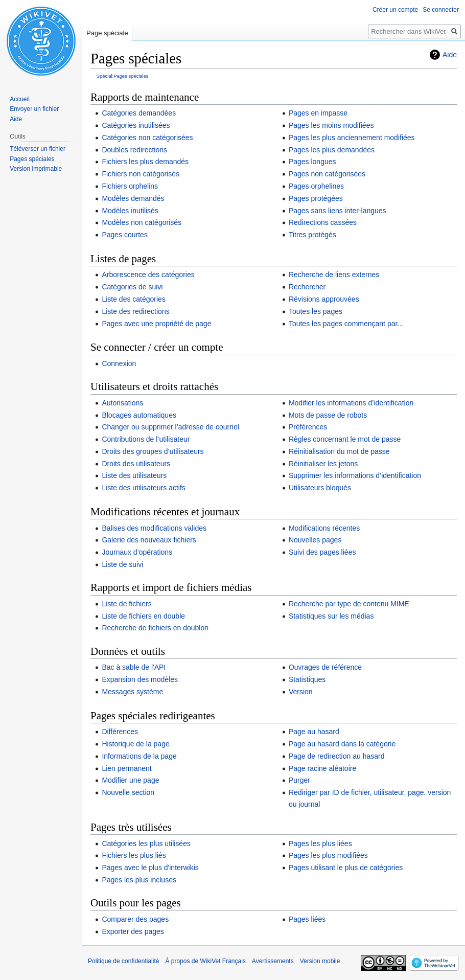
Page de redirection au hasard (337, 756)
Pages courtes (125, 235)
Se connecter (441, 10)
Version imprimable (36, 169)
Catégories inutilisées (136, 125)
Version (301, 692)
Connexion (119, 363)
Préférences (308, 427)
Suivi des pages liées (322, 552)
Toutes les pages (316, 311)
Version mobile (320, 961)
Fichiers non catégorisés (141, 174)
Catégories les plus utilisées (146, 844)
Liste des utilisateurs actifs (143, 488)
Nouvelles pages (315, 540)
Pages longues (312, 162)
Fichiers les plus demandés (145, 162)
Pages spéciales (32, 159)
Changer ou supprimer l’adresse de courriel (170, 427)
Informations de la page (139, 756)
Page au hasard (314, 732)
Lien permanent (126, 768)
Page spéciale (107, 33)
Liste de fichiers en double (143, 616)
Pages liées (307, 919)
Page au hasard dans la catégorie (342, 744)
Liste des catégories (134, 299)
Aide (450, 55)
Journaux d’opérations (137, 552)
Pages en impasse (318, 113)
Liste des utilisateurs (134, 475)
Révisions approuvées (324, 299)
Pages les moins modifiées (331, 125)
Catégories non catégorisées (147, 138)
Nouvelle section (128, 792)
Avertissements (273, 961)
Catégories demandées (139, 113)
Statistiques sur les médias (331, 616)
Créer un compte (395, 10)
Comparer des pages (135, 919)
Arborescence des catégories (148, 275)
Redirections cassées (323, 222)
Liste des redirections (135, 311)
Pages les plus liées (320, 844)
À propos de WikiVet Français (205, 961)
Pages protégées (316, 198)
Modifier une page (130, 780)
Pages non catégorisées (327, 174)
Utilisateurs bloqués (320, 488)
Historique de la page (135, 744)
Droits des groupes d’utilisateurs (153, 451)
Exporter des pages (133, 931)
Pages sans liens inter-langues (338, 211)
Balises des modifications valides (154, 528)
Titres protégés (312, 235)
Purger (299, 780)
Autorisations (122, 403)
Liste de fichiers (126, 604)
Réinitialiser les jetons (323, 464)
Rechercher (307, 287)
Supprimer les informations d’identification (355, 475)
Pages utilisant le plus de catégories (346, 868)
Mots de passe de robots (328, 415)
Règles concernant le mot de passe (345, 439)
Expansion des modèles (140, 679)
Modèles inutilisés (130, 211)
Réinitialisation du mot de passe (339, 451)
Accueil (20, 99)
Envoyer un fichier (34, 109)
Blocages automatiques (139, 415)
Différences (120, 732)
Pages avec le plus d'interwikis (150, 868)
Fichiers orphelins (130, 186)
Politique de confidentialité (123, 961)
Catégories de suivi (132, 287)
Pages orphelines (316, 186)
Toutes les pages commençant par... (346, 324)
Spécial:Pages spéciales (123, 76)
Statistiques (307, 679)
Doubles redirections (134, 150)
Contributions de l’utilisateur (146, 439)
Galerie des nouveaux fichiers (149, 540)
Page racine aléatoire (322, 768)
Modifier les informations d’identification (351, 403)
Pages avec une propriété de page (156, 324)
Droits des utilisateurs (136, 464)
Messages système (132, 692)
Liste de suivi (122, 564)
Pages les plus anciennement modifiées (352, 138)
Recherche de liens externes (334, 275)
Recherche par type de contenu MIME (349, 604)
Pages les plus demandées (332, 150)
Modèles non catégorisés (142, 222)
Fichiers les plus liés (134, 855)
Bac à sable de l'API (134, 667)
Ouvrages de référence (325, 667)
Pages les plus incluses (139, 880)
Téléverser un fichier (38, 149)
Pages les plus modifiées (328, 855)
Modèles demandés (133, 198)
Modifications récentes (324, 528)
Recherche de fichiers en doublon (155, 628)
